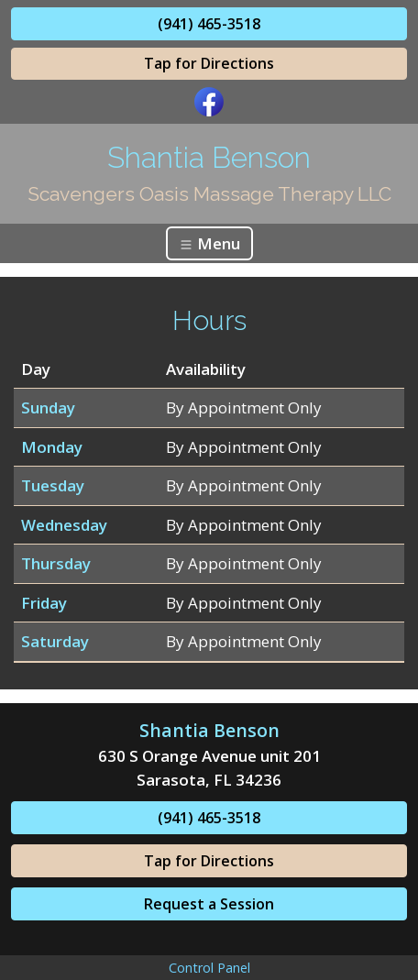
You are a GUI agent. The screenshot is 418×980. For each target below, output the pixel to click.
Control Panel (209, 968)
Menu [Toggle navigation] (209, 243)
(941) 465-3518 (209, 24)
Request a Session (209, 904)
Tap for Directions (209, 63)
